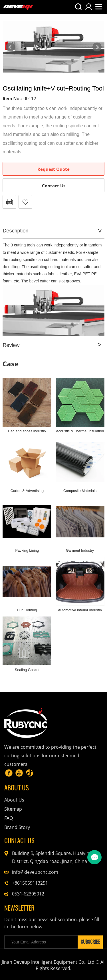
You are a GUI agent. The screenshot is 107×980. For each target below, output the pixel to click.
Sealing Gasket (27, 670)
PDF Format (9, 202)
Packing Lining (27, 550)
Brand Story (17, 827)
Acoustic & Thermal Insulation (80, 431)
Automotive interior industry (80, 610)
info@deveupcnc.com (35, 872)
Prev (10, 47)
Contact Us (54, 186)
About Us (14, 800)
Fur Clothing (27, 610)
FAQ (9, 818)
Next (97, 47)
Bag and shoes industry (27, 431)
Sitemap (13, 809)
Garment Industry (80, 550)
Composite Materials (80, 491)
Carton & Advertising (27, 491)
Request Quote (53, 169)
